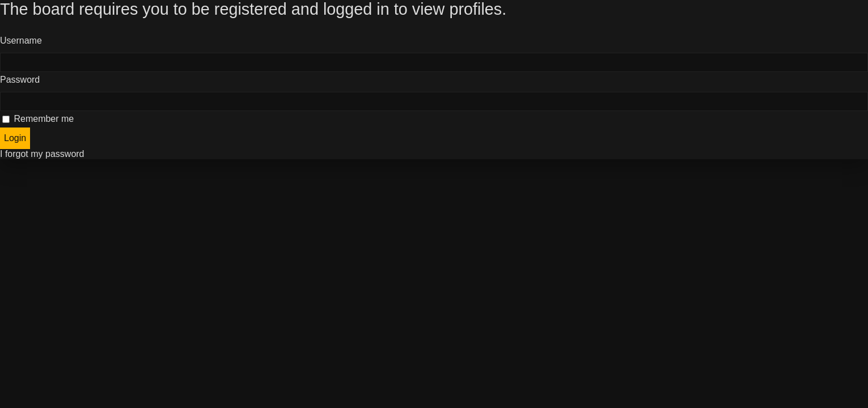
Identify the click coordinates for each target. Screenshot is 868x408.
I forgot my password (42, 154)
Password (20, 80)
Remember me (38, 119)
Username (21, 41)
